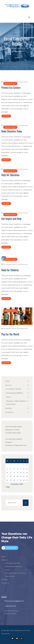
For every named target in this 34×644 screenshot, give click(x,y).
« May (8, 487)
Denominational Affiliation (15, 393)
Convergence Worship (14, 389)
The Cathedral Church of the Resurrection (15, 82)
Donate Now (9, 548)
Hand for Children (10, 270)
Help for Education (10, 175)
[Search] (26, 503)
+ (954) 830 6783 (10, 606)
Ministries (9, 408)
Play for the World (10, 334)
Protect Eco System (11, 88)
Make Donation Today (12, 131)
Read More (6, 116)
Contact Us (9, 412)
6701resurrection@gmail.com (14, 601)
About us (9, 385)
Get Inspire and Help (11, 219)
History (9, 397)
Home (7, 381)
